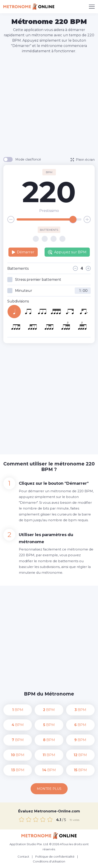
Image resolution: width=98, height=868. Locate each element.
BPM (18, 710)
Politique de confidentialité (55, 856)
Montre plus (49, 789)
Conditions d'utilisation (49, 861)
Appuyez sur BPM (67, 252)
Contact (23, 856)
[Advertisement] (49, 105)
